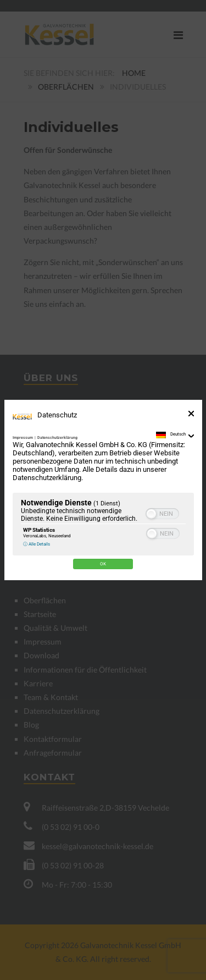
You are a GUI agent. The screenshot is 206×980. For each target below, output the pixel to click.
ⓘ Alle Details (37, 544)
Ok (103, 564)
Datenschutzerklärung (57, 438)
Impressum (23, 438)
